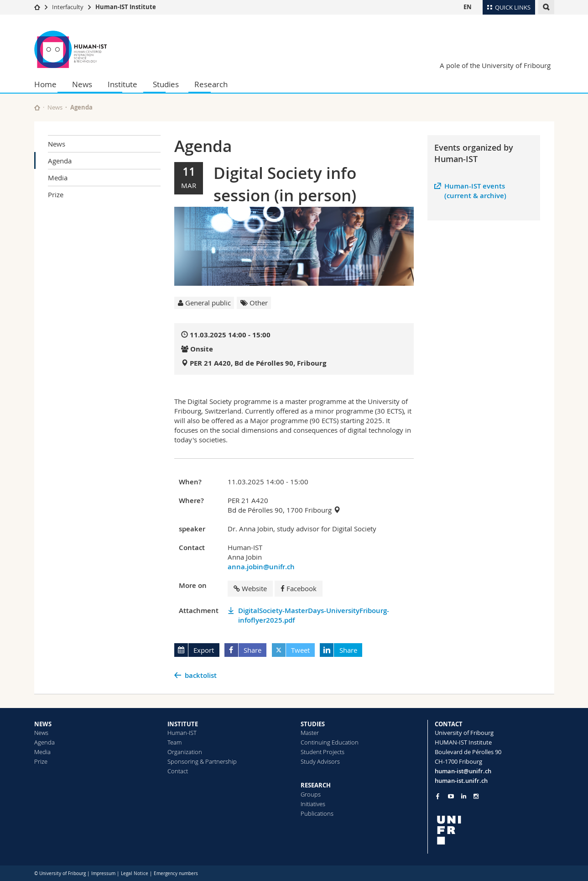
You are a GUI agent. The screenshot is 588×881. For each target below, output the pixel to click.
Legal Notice (135, 873)
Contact (178, 771)
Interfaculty (68, 7)
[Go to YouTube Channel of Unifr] (451, 796)
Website (250, 588)
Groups (311, 794)
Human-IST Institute (126, 7)
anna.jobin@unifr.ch (261, 567)
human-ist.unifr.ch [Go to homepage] (461, 781)
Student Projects (323, 752)
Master (310, 733)
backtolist (201, 675)
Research (211, 84)
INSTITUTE (183, 724)
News (82, 84)
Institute (122, 84)
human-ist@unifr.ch (463, 771)
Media (58, 178)
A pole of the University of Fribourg (495, 65)
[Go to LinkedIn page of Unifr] (464, 796)
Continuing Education (330, 742)
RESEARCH (316, 785)
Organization (185, 752)
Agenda (60, 161)
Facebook (299, 588)
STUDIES (313, 724)
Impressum (103, 873)
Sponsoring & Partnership (202, 761)
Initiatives (313, 804)
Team (174, 742)
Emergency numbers (176, 873)
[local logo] (494, 830)
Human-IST (182, 733)
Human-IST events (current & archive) (475, 191)
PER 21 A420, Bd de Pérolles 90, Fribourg (258, 363)
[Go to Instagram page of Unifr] (476, 796)
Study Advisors (320, 761)
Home (45, 84)
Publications (317, 813)
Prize (56, 194)
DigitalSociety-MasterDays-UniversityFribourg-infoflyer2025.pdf (314, 615)
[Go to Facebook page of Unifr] (438, 796)
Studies (166, 84)
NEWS (43, 724)
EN (468, 7)
